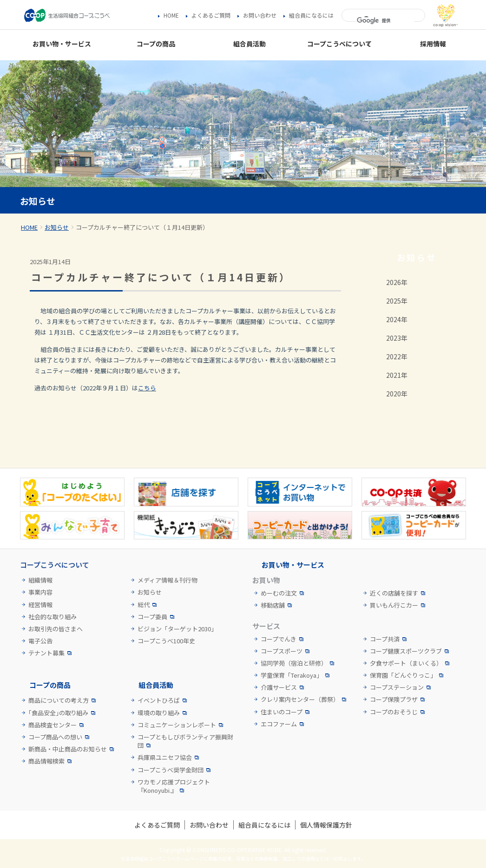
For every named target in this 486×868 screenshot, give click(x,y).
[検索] (385, 21)
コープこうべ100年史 (166, 641)
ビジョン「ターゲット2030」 (177, 629)
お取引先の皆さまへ (56, 629)
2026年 (397, 282)
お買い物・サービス (293, 565)
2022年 (397, 356)
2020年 (397, 394)
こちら (147, 388)
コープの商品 (50, 685)
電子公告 (40, 641)
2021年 (397, 375)
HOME (171, 15)
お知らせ (57, 227)
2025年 (397, 301)
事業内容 (40, 592)
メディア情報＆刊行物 (167, 580)
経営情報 (40, 605)
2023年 (397, 338)
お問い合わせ (260, 15)
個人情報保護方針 (326, 825)
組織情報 (40, 580)
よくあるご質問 (211, 15)
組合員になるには (311, 15)
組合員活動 (156, 685)
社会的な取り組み (53, 617)
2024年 (397, 319)
